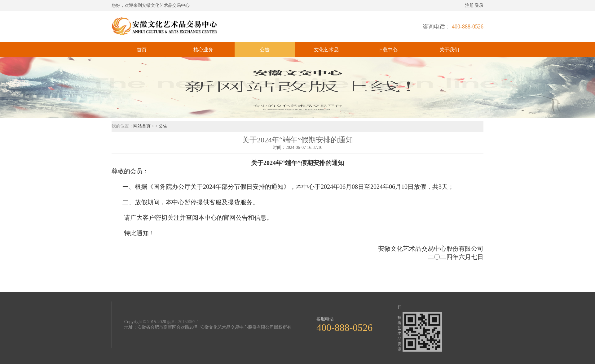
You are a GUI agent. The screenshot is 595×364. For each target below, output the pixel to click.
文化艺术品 (326, 50)
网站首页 (143, 126)
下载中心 (388, 50)
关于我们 (449, 50)
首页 (142, 50)
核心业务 (203, 50)
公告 (265, 50)
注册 (469, 5)
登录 (479, 5)
